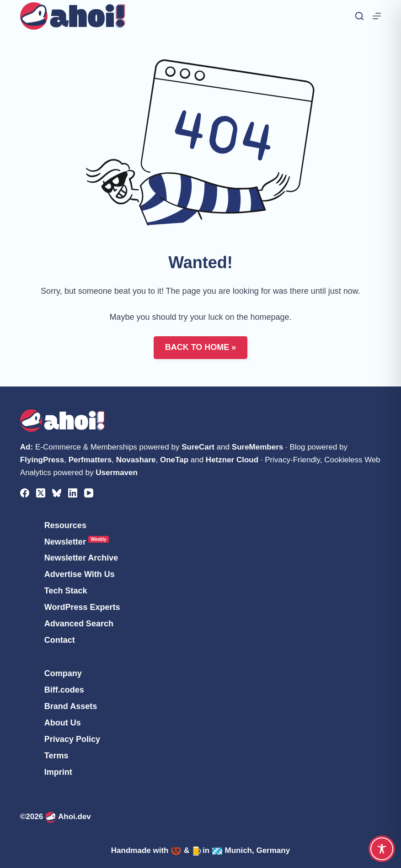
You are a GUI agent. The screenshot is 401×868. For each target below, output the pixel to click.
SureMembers (257, 447)
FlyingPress (42, 460)
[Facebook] (25, 493)
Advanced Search (79, 624)
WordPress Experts (82, 607)
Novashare (136, 460)
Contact (60, 640)
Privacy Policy (72, 739)
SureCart (198, 447)
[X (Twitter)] (41, 493)
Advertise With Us (80, 574)
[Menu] (377, 16)
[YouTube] (89, 493)
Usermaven (117, 473)
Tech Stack (66, 591)
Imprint (58, 772)
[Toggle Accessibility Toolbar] (382, 849)
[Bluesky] (57, 493)
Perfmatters (90, 460)
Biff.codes (64, 690)
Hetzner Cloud (232, 460)
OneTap (174, 460)
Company (63, 673)
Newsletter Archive (81, 558)
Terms (56, 756)
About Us (63, 723)
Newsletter (77, 542)
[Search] (359, 16)
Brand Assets (71, 706)
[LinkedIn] (73, 493)
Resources (65, 525)
